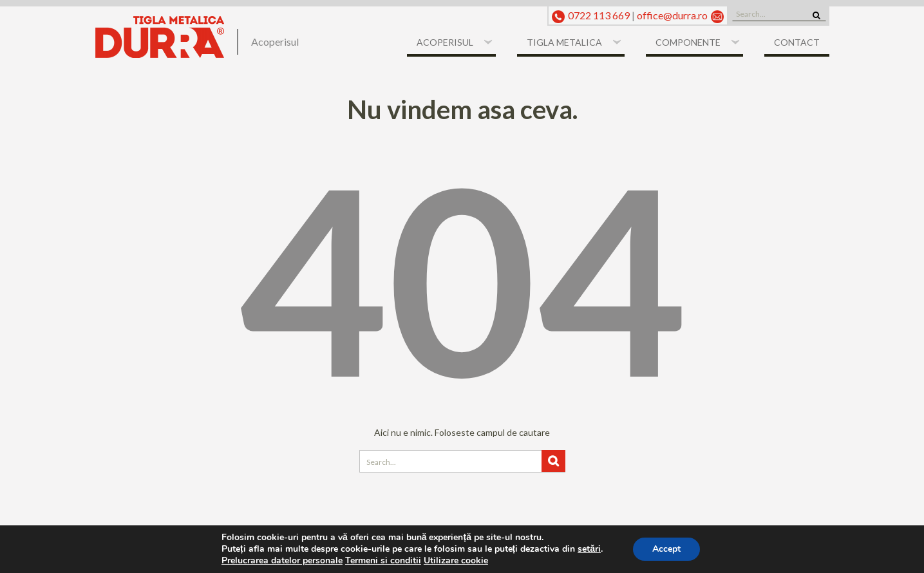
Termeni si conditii (383, 560)
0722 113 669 (599, 15)
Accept (666, 549)
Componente (688, 42)
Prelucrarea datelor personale (282, 560)
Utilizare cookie (456, 560)
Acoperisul (445, 42)
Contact (797, 42)
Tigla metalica (564, 42)
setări (589, 549)
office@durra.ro (672, 15)
